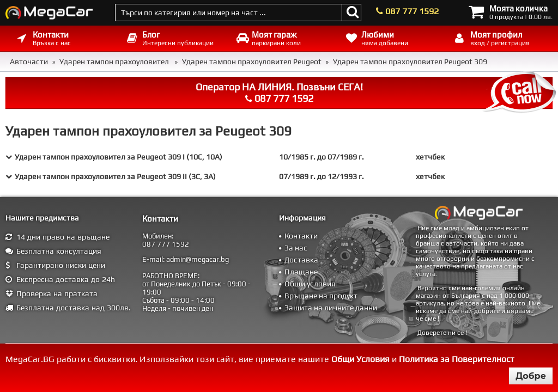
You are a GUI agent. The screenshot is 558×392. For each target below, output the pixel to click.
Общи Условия (360, 359)
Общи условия (310, 284)
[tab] (279, 157)
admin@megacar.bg (198, 259)
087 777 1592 (412, 11)
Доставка (301, 260)
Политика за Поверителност (457, 359)
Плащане (301, 272)
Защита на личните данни (331, 308)
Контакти (301, 236)
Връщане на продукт (321, 296)
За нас (296, 248)
